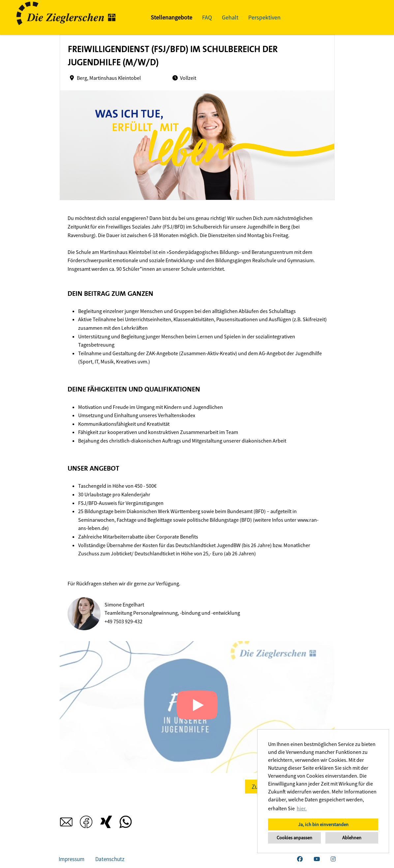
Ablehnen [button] (352, 838)
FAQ (207, 17)
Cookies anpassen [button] (294, 838)
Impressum (72, 859)
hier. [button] (302, 808)
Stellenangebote (171, 17)
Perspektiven (264, 17)
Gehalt (230, 17)
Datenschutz (110, 859)
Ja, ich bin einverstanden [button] (323, 824)
